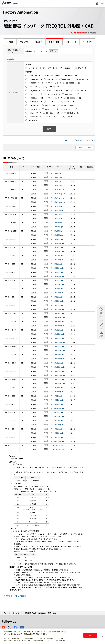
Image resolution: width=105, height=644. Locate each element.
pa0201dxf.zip (58, 445)
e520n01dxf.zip (58, 313)
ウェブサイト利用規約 (58, 640)
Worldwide (97, 4)
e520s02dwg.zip (59, 227)
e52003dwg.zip (58, 268)
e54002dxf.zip (58, 404)
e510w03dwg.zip (59, 194)
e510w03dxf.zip (58, 190)
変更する (53, 51)
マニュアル (24, 42)
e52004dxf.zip (58, 272)
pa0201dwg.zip (58, 449)
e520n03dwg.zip (59, 342)
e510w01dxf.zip (58, 173)
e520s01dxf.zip (58, 206)
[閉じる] (103, 636)
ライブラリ (87, 42)
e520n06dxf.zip (58, 371)
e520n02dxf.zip (58, 330)
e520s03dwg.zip (59, 235)
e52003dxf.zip (58, 264)
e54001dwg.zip (58, 392)
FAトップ (7, 613)
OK (90, 635)
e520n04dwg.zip (59, 350)
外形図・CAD (54, 42)
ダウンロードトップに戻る (16, 596)
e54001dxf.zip (58, 388)
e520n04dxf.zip (58, 346)
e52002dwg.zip (58, 260)
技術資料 (39, 42)
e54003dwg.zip (58, 433)
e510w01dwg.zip (59, 177)
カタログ (10, 42)
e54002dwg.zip (58, 408)
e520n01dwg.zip (59, 317)
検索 (49, 129)
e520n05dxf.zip (58, 363)
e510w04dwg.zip (59, 202)
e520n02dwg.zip (59, 334)
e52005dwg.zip (58, 293)
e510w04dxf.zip (58, 198)
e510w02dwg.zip (59, 185)
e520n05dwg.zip (59, 367)
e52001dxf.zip (58, 239)
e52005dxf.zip (58, 289)
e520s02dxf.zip (58, 223)
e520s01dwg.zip (59, 210)
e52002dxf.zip (58, 256)
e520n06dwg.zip (59, 375)
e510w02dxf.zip (58, 181)
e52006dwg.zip (58, 301)
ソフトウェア (71, 42)
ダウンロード (17, 613)
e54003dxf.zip (58, 429)
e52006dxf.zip (58, 297)
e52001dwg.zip (58, 243)
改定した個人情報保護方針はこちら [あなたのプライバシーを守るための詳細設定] (35, 634)
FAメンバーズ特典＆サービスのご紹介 (80, 140)
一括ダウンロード (85, 147)
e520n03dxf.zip (58, 338)
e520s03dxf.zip (58, 231)
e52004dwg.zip (58, 276)
